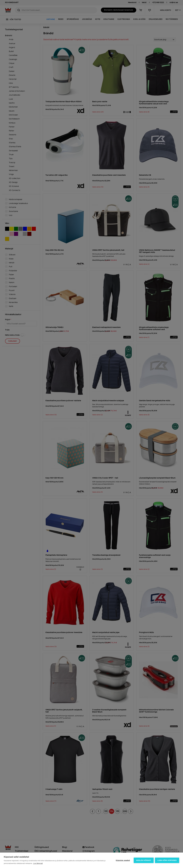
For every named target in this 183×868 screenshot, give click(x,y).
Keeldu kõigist (144, 860)
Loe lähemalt (38, 863)
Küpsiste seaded (123, 860)
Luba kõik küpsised (167, 860)
